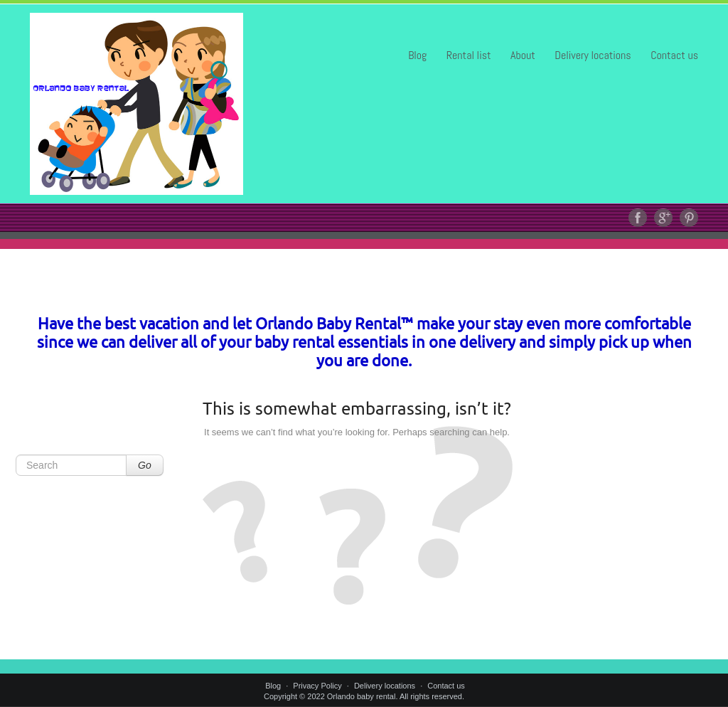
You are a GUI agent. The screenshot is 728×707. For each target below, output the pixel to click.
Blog (417, 55)
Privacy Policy (317, 686)
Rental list (469, 55)
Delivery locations (593, 55)
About (523, 55)
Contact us (674, 55)
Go (145, 465)
